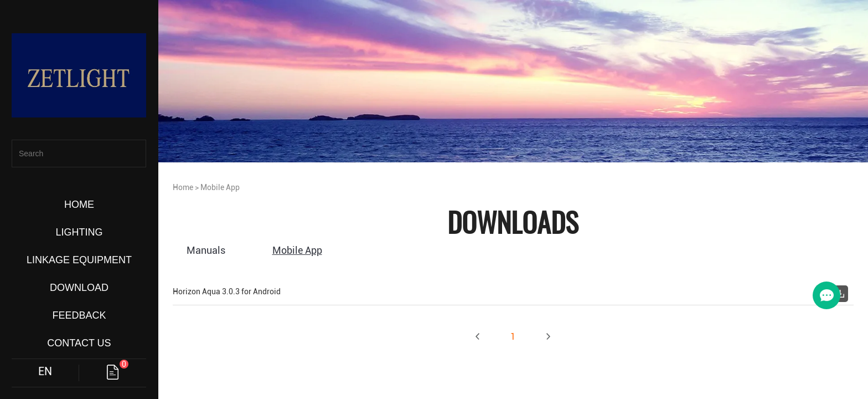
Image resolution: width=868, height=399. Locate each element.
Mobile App (220, 187)
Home (183, 187)
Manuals (206, 250)
